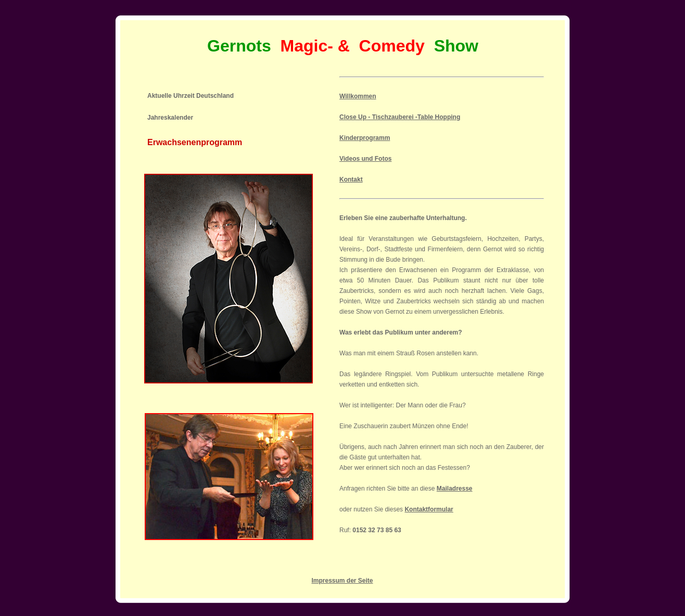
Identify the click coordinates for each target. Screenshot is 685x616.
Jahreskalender (170, 118)
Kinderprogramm (365, 138)
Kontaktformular (429, 509)
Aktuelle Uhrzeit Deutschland (191, 96)
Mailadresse (455, 489)
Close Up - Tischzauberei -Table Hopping (400, 117)
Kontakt (351, 179)
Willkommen (358, 96)
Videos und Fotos (365, 159)
